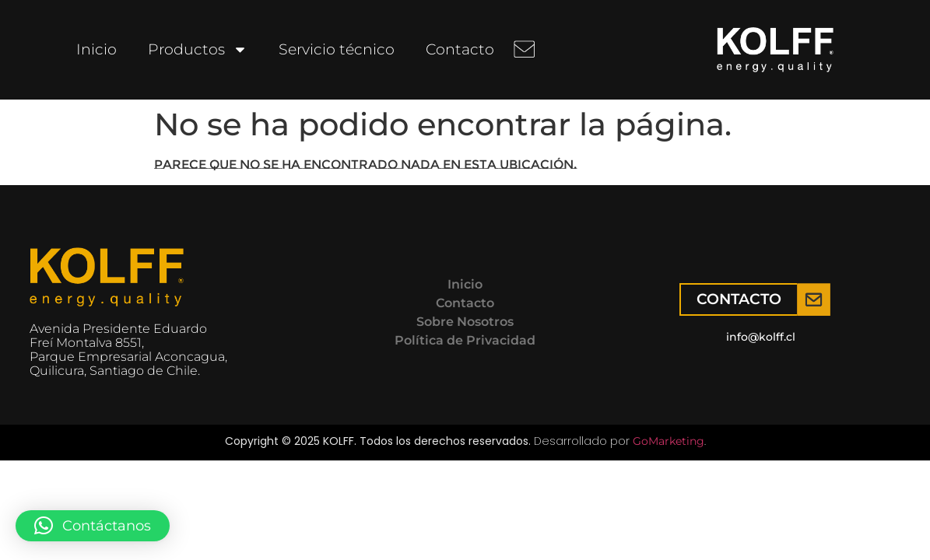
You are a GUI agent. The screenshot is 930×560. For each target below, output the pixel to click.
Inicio (97, 49)
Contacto (460, 49)
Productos (198, 49)
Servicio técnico (337, 49)
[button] (93, 526)
